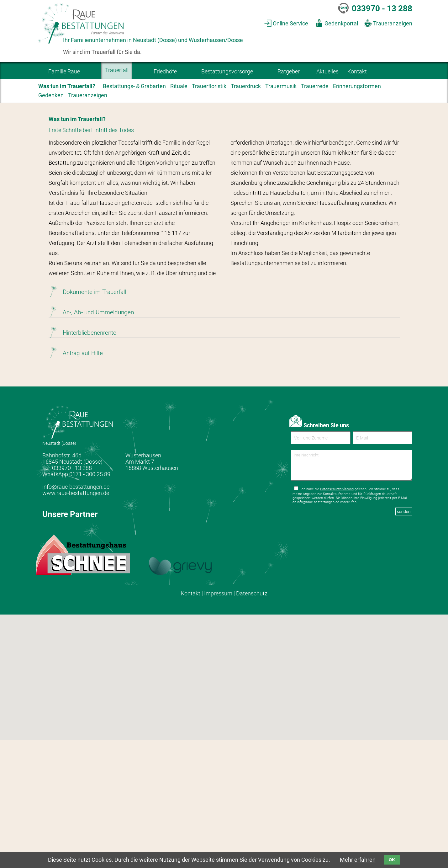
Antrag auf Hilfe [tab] (83, 481)
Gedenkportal (341, 24)
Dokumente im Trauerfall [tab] (94, 420)
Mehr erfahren (358, 860)
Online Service (290, 24)
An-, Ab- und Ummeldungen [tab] (98, 440)
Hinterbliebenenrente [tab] (90, 461)
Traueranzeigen (393, 24)
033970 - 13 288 (382, 8)
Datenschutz (252, 721)
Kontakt (191, 721)
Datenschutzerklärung (337, 622)
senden (404, 644)
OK (392, 860)
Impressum (218, 721)
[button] (216, 826)
